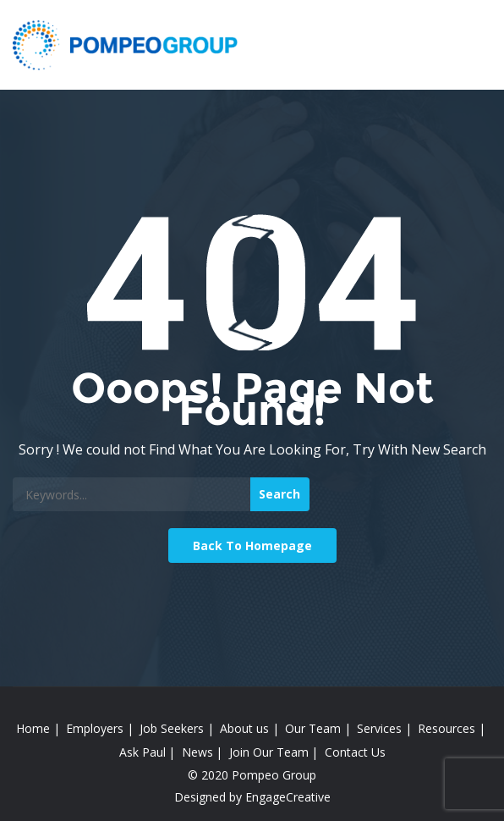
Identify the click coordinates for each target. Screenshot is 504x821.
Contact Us (355, 752)
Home (33, 728)
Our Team (313, 728)
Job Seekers (172, 728)
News (197, 752)
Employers (95, 728)
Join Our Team (269, 752)
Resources (446, 728)
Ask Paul (142, 752)
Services (379, 728)
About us (244, 728)
